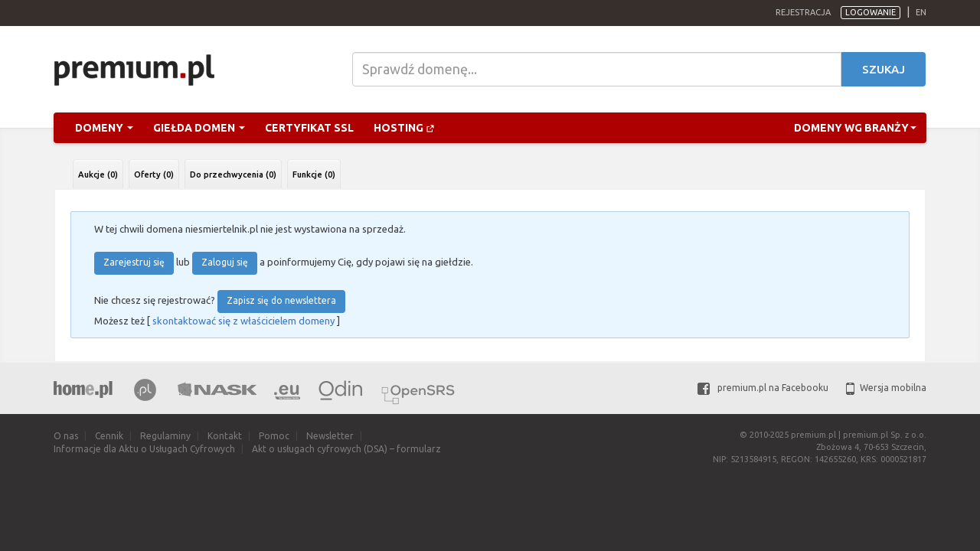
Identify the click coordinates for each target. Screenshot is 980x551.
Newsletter (330, 436)
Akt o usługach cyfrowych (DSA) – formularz (346, 449)
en (921, 12)
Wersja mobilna (886, 388)
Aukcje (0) (98, 174)
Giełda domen (199, 128)
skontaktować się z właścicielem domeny (243, 321)
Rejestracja (803, 12)
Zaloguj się (225, 262)
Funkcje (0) (314, 174)
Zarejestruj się (134, 262)
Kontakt (225, 436)
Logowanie (871, 12)
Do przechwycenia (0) (233, 174)
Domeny (104, 128)
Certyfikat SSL (309, 128)
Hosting (404, 128)
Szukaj (884, 69)
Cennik (109, 436)
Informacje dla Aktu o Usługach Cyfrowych (144, 449)
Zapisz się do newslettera (281, 300)
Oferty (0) (154, 174)
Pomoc (274, 436)
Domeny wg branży (855, 128)
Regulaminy (165, 436)
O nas (66, 436)
